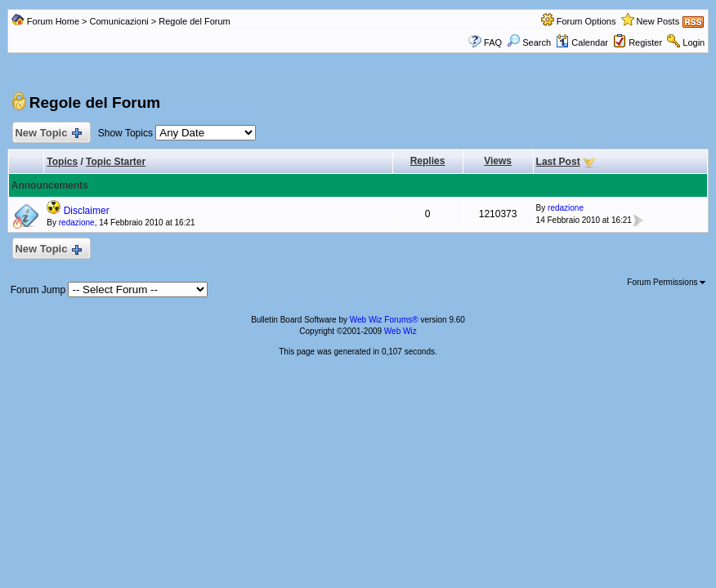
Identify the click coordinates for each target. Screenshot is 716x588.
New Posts (658, 21)
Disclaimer (87, 211)
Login (694, 42)
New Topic (48, 134)
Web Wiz (401, 331)
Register (645, 42)
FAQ (493, 42)
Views (498, 161)
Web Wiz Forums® (384, 320)
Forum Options (586, 21)
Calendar (582, 42)
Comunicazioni (119, 21)
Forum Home (53, 21)
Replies (428, 161)
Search (529, 42)
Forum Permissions (666, 282)
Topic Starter (116, 162)
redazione (77, 223)
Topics (62, 162)
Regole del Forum (194, 21)
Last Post (558, 162)
